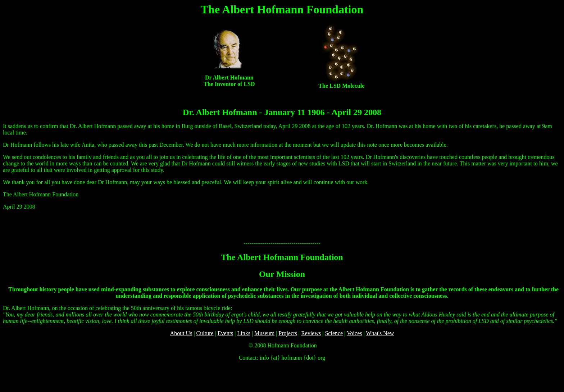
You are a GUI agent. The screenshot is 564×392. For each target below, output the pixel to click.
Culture (205, 333)
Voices (354, 333)
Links (244, 333)
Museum (264, 333)
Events (226, 333)
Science (334, 333)
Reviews (311, 333)
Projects (288, 333)
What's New (380, 333)
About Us (181, 333)
